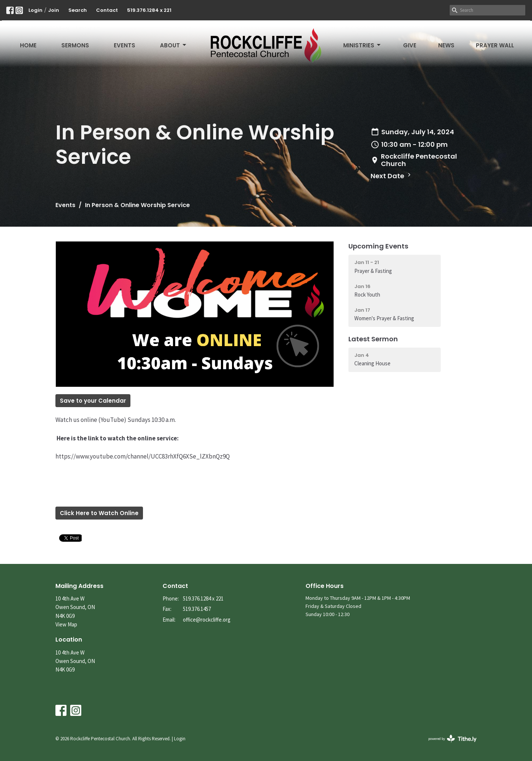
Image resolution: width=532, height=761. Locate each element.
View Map (66, 624)
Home (28, 45)
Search (78, 10)
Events (125, 45)
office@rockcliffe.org (207, 620)
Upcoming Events (378, 246)
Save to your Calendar (93, 401)
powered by (452, 739)
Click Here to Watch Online (99, 513)
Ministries (362, 45)
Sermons (75, 45)
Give (410, 45)
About (174, 45)
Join (54, 10)
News (446, 45)
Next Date (392, 176)
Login (35, 10)
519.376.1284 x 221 (149, 10)
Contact (107, 10)
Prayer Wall (495, 45)
